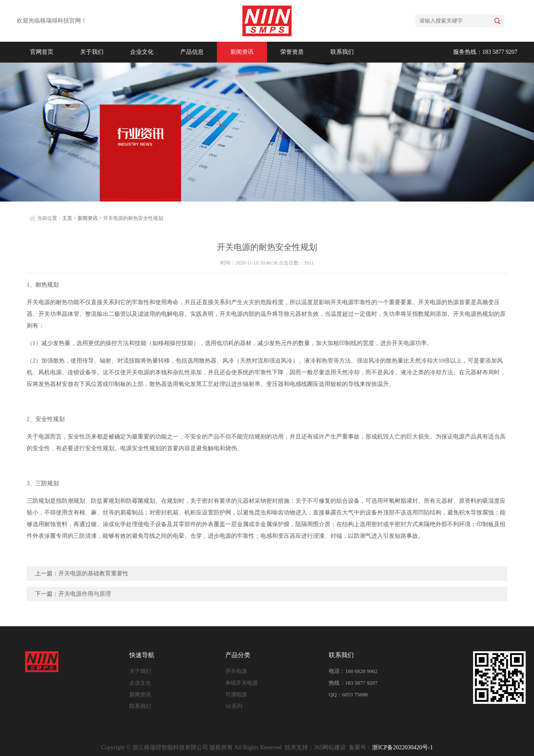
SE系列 (234, 706)
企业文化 (142, 52)
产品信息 (192, 52)
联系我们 (342, 52)
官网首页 (42, 52)
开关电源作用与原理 (85, 594)
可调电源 (236, 694)
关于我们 (92, 52)
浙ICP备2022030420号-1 (402, 747)
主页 (67, 218)
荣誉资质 (292, 52)
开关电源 (236, 671)
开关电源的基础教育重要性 (93, 573)
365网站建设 (330, 747)
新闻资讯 (242, 52)
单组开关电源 (242, 683)
